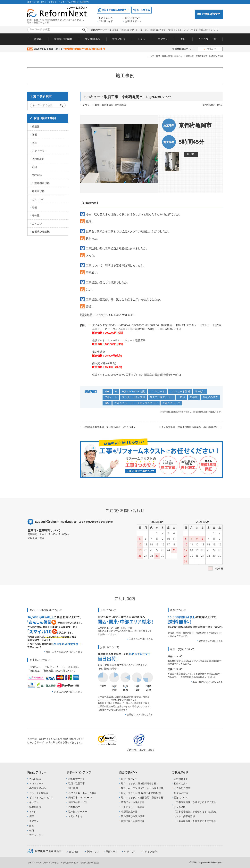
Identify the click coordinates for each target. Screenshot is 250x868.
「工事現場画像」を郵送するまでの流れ (195, 821)
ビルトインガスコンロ (41, 798)
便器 (34, 135)
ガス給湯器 (35, 779)
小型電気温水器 (37, 788)
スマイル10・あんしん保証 (83, 793)
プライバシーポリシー (53, 863)
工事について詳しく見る (141, 639)
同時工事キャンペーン (209, 30)
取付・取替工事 (77, 784)
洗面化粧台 (119, 39)
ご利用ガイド (106, 21)
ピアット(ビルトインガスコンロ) (144, 30)
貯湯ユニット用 (171, 403)
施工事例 (73, 788)
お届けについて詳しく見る (140, 714)
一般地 (181, 397)
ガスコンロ (124, 30)
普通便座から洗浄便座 (133, 821)
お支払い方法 (181, 793)
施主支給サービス (78, 802)
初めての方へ (106, 18)
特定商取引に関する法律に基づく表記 (81, 863)
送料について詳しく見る (211, 641)
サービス (200, 391)
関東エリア (93, 852)
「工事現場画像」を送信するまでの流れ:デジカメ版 (195, 805)
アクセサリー (39, 151)
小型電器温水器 (41, 183)
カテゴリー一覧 (207, 39)
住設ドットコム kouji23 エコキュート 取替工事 (119, 340)
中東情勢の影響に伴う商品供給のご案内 (84, 49)
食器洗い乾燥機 (63, 39)
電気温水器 (121, 105)
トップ (151, 56)
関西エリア (112, 852)
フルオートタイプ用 (133, 397)
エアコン (163, 39)
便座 (34, 143)
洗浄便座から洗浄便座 (133, 816)
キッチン (34, 802)
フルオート (111, 397)
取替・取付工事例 (164, 56)
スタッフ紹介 (150, 852)
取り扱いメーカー (78, 812)
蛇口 (183, 39)
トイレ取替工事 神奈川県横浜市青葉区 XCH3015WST (189, 427)
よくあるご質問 (182, 788)
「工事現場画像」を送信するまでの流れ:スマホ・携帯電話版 (195, 814)
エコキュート (157, 391)
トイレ (142, 39)
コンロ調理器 (92, 39)
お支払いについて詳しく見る (68, 692)
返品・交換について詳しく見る (208, 682)
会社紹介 (74, 852)
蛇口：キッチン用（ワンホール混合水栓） (143, 788)
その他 (36, 215)
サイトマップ (35, 863)
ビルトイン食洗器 (39, 793)
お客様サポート (133, 21)
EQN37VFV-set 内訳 (133, 391)
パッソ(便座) (193, 30)
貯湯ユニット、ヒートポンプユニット (136, 403)
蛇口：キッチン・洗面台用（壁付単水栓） (143, 798)
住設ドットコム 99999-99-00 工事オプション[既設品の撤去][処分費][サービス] (137, 375)
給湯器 (115, 30)
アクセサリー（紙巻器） (134, 807)
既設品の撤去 (210, 397)
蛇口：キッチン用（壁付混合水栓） (140, 784)
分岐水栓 (37, 175)
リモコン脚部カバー (161, 397)
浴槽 (34, 207)
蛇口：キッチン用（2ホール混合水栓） (142, 793)
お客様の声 (74, 807)
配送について (181, 798)
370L (107, 391)
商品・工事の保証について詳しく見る (64, 652)
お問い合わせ (75, 816)
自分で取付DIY (133, 18)
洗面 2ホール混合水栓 (133, 802)
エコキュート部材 (180, 391)
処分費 (194, 397)
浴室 (32, 826)
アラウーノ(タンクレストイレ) (173, 30)
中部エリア (130, 852)
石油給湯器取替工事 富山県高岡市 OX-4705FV (109, 427)
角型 (107, 403)
